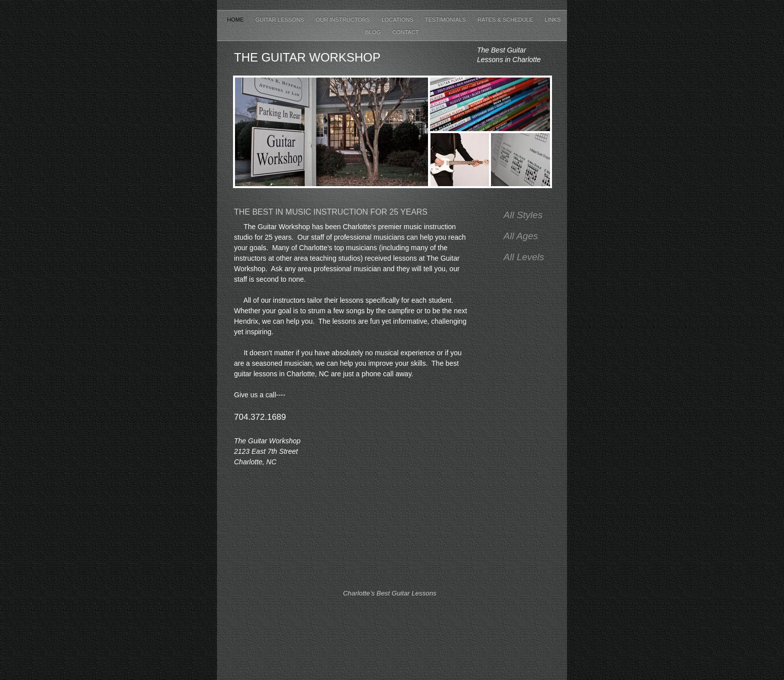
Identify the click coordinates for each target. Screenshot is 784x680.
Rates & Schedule (506, 20)
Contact (405, 32)
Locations (398, 20)
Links (552, 20)
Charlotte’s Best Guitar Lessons (390, 593)
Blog (373, 32)
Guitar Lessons (281, 20)
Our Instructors (343, 20)
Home (236, 20)
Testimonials (446, 20)
